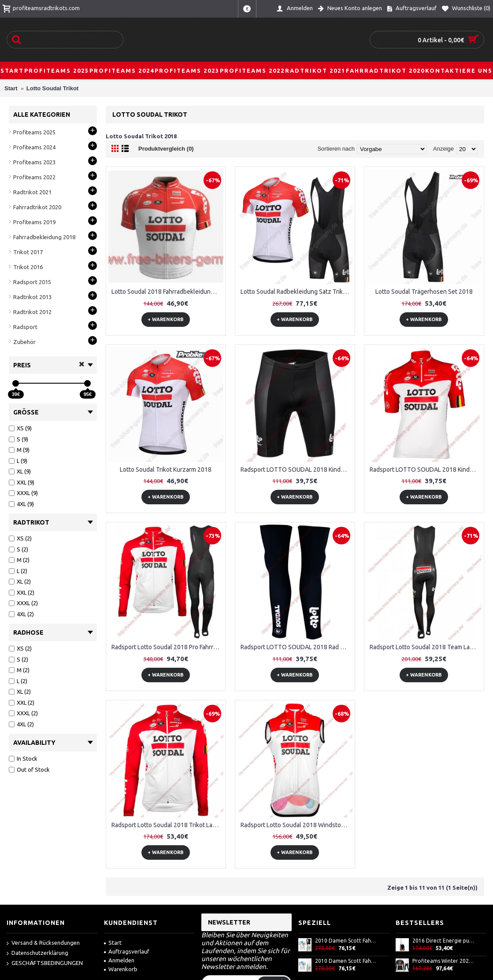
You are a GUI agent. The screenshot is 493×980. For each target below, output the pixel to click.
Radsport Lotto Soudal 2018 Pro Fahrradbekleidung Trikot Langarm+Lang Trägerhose (167, 647)
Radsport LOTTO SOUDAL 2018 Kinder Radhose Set (297, 470)
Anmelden (119, 960)
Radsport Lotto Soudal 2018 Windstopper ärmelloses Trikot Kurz (297, 825)
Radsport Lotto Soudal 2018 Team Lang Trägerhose (426, 647)
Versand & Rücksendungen (43, 943)
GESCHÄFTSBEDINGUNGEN (45, 963)
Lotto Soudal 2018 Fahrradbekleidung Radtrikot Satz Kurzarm (167, 292)
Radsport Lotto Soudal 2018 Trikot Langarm (167, 825)
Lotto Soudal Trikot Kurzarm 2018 (166, 470)
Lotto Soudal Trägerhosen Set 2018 (424, 292)
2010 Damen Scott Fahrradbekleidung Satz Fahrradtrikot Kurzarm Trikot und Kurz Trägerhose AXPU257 (346, 941)
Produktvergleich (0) (166, 149)
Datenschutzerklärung (37, 953)
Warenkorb (121, 969)
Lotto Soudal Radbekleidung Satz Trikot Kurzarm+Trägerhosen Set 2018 (297, 292)
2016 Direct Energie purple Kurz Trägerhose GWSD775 (444, 941)
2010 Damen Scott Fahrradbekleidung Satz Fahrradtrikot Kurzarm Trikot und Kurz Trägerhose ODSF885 (346, 961)
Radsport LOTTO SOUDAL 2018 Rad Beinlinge (297, 647)
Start (113, 943)
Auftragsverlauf (127, 951)
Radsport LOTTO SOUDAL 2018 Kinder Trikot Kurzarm (426, 470)
